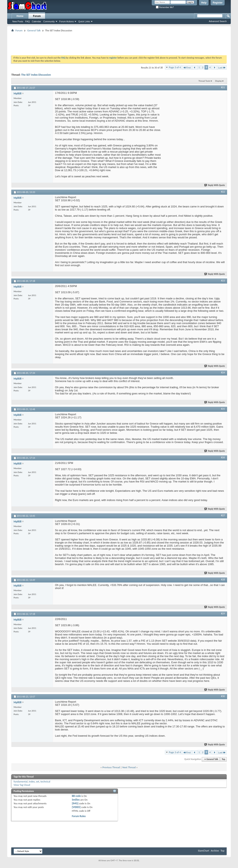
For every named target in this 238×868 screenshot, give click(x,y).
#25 (223, 409)
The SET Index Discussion (36, 75)
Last (222, 68)
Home (20, 16)
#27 (223, 515)
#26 (223, 458)
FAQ (28, 21)
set (38, 782)
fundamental (21, 782)
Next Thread (129, 767)
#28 (223, 580)
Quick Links (84, 21)
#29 (223, 614)
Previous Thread (111, 767)
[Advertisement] (119, 42)
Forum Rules (79, 816)
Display (218, 81)
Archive (215, 851)
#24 (223, 373)
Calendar (37, 21)
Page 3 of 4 (175, 67)
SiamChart (203, 851)
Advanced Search (218, 21)
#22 (223, 192)
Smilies (76, 800)
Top (223, 759)
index (32, 782)
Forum (37, 16)
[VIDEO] (76, 807)
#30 (223, 696)
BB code (76, 796)
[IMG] (75, 803)
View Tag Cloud (22, 785)
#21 (223, 87)
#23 (223, 281)
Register (218, 3)
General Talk (34, 30)
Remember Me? (165, 7)
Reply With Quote (215, 185)
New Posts (18, 21)
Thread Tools (204, 81)
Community (49, 21)
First (187, 68)
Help (204, 3)
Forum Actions (66, 21)
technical (45, 782)
